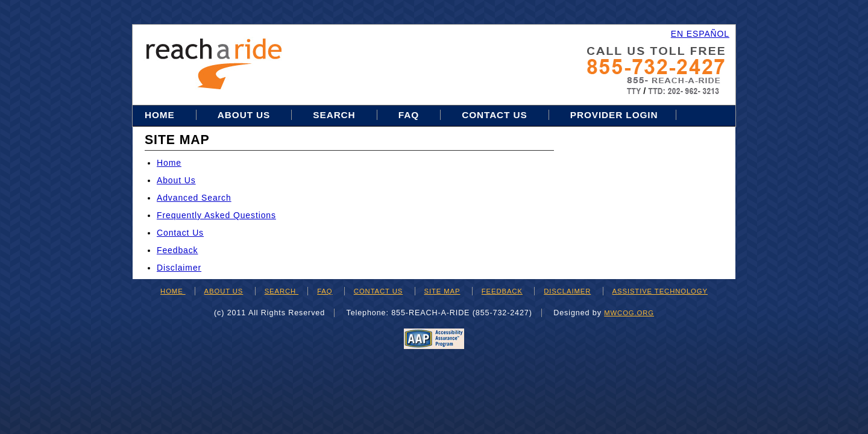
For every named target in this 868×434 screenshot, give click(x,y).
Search (335, 115)
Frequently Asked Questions (216, 215)
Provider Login (614, 115)
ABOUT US (224, 291)
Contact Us (495, 115)
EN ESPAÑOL (700, 34)
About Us (244, 115)
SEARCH (281, 291)
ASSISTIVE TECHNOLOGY (660, 291)
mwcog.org (629, 313)
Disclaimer (179, 268)
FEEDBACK (502, 291)
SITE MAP (442, 291)
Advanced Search (194, 198)
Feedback (177, 250)
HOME (173, 291)
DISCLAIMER (567, 291)
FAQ (409, 115)
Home (161, 115)
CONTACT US (378, 291)
